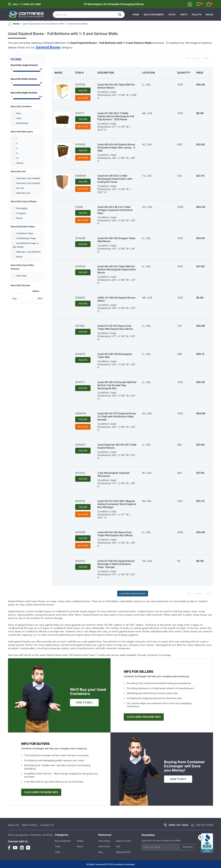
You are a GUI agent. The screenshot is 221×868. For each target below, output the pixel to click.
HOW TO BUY (178, 779)
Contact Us (47, 825)
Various (20, 163)
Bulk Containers (154, 14)
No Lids (20, 188)
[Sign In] (190, 4)
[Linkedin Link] (22, 848)
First (187, 58)
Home (14, 24)
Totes (172, 14)
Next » (207, 58)
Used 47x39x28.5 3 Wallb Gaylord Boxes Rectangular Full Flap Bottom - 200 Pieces (116, 116)
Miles (40, 298)
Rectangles (22, 208)
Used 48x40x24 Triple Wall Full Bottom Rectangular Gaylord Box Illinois (117, 269)
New (19, 113)
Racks (209, 14)
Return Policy (30, 825)
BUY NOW (83, 98)
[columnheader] (62, 73)
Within (36, 291)
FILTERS (16, 59)
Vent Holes (21, 276)
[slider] (12, 71)
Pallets (197, 14)
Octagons (21, 213)
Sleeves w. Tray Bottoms (28, 252)
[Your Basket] (209, 4)
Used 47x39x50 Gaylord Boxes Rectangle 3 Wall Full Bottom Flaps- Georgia (116, 564)
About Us (13, 825)
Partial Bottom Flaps (26, 238)
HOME (136, 14)
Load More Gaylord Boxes (133, 593)
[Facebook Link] (9, 848)
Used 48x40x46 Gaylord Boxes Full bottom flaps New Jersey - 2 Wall (116, 148)
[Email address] (169, 847)
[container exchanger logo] (26, 15)
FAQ (118, 846)
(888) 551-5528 (178, 825)
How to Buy (104, 841)
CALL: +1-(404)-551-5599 (27, 4)
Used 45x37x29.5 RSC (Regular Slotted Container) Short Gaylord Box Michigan (117, 504)
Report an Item (123, 841)
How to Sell (104, 846)
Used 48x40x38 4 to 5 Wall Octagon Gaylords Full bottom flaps (115, 210)
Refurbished (22, 123)
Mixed (19, 218)
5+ (18, 158)
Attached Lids (23, 193)
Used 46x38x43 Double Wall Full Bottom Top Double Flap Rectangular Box (117, 385)
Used (19, 118)
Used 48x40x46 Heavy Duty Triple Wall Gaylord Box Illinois (115, 534)
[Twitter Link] (28, 848)
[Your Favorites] (198, 5)
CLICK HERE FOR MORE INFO (144, 717)
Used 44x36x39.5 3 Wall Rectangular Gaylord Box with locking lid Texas (115, 179)
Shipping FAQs (123, 852)
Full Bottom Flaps (25, 233)
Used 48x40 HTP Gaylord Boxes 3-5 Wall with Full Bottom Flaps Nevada (117, 416)
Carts (184, 14)
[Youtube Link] (15, 848)
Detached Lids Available (28, 178)
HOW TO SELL (84, 703)
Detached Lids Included (28, 183)
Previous (197, 58)
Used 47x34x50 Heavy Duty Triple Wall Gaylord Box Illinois (115, 327)
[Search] (89, 15)
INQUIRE (83, 90)
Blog (101, 852)
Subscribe (188, 847)
